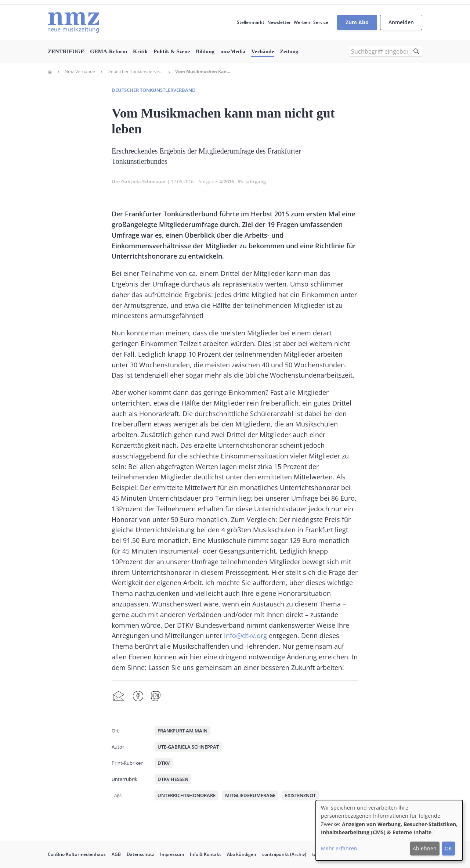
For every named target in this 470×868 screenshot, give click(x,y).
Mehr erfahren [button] (339, 848)
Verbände (263, 51)
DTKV (164, 763)
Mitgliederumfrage (250, 795)
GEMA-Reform (109, 51)
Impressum (172, 854)
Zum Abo (357, 22)
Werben (302, 22)
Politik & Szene (172, 51)
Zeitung (289, 51)
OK (448, 848)
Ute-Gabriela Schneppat (139, 181)
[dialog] (389, 830)
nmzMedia (233, 51)
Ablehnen (425, 848)
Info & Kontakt (205, 854)
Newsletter (279, 22)
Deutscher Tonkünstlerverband (135, 72)
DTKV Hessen (173, 779)
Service (321, 22)
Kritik (140, 51)
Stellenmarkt (251, 22)
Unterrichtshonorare (187, 795)
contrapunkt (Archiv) (284, 854)
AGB (116, 854)
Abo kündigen (242, 854)
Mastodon (156, 696)
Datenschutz (140, 854)
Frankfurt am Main (182, 731)
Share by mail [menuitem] (119, 696)
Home (50, 72)
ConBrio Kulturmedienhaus (77, 854)
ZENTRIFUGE (66, 51)
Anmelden (401, 22)
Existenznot (300, 795)
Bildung (205, 51)
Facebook (138, 696)
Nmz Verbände (80, 72)
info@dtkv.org (245, 635)
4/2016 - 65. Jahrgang (243, 181)
